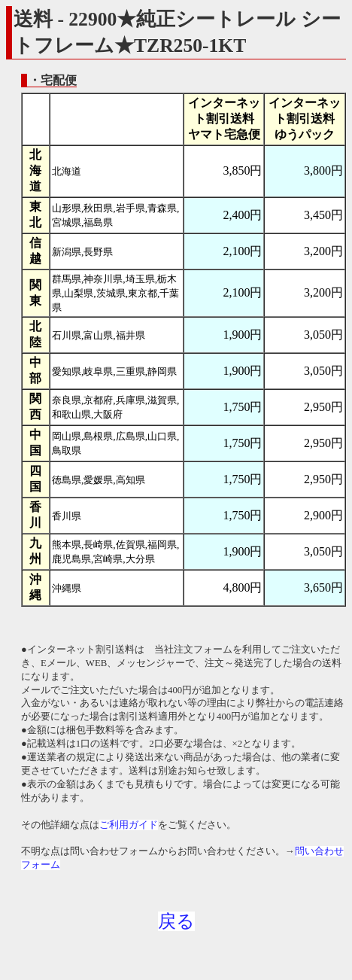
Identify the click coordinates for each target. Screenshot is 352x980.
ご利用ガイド (129, 825)
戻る (176, 921)
